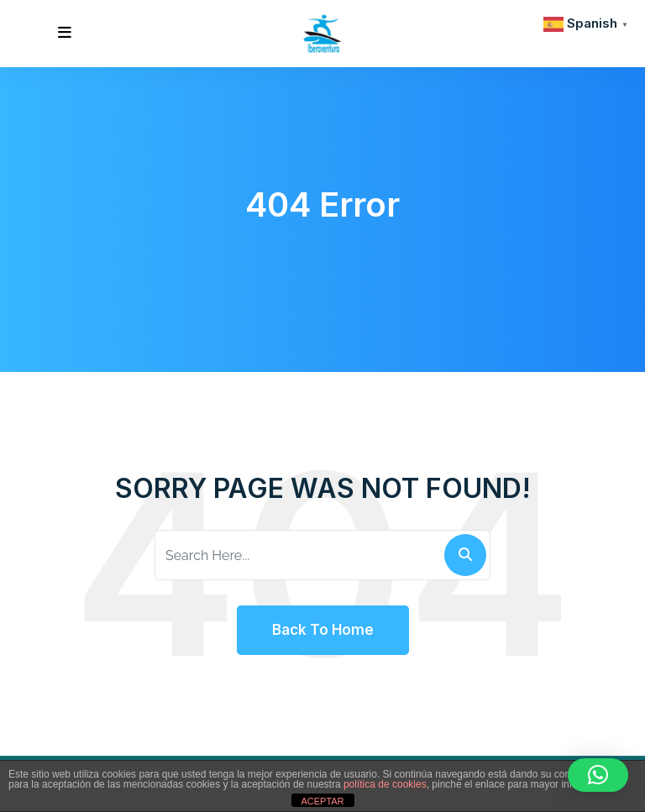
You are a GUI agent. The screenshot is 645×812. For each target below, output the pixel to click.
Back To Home (323, 630)
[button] (598, 775)
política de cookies (385, 784)
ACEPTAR (322, 801)
